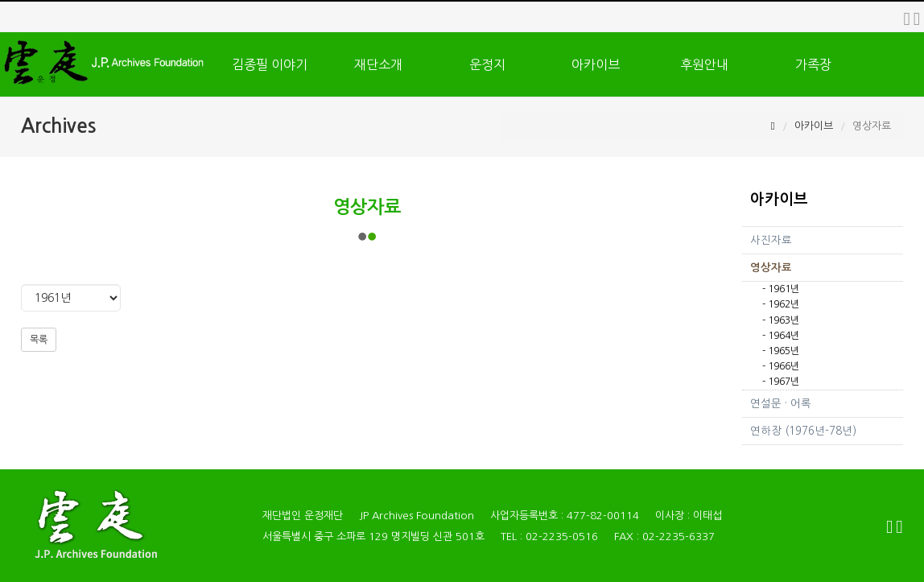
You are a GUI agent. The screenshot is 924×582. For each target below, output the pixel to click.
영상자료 (771, 268)
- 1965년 (781, 351)
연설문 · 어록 (781, 404)
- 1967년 (781, 382)
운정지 (487, 64)
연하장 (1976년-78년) (803, 431)
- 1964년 (781, 336)
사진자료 (771, 240)
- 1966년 (781, 366)
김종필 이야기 (270, 64)
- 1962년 (781, 304)
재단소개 (378, 64)
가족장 (813, 64)
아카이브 (596, 64)
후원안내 (704, 64)
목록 (39, 340)
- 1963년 (781, 320)
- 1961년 (781, 289)
